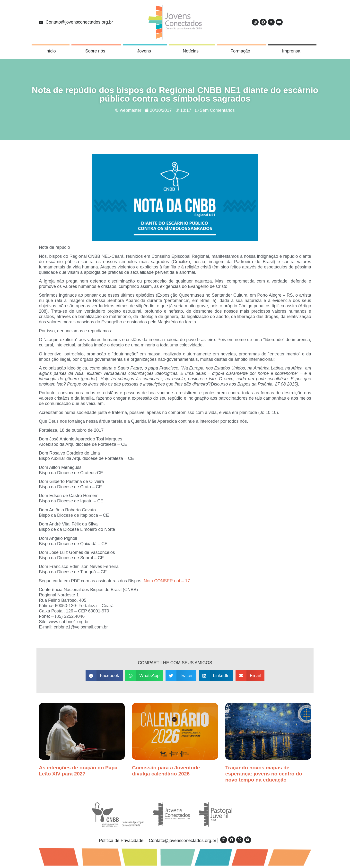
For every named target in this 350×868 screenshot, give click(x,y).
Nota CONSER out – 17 (167, 581)
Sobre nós (96, 51)
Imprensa (292, 51)
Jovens (145, 51)
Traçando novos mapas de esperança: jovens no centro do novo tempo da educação (264, 774)
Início (51, 51)
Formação (241, 51)
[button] (104, 676)
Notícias (192, 51)
